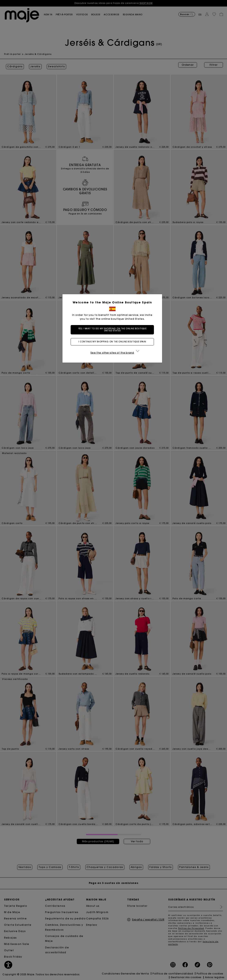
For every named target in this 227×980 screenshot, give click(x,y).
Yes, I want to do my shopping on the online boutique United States (114, 330)
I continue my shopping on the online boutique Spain (113, 342)
